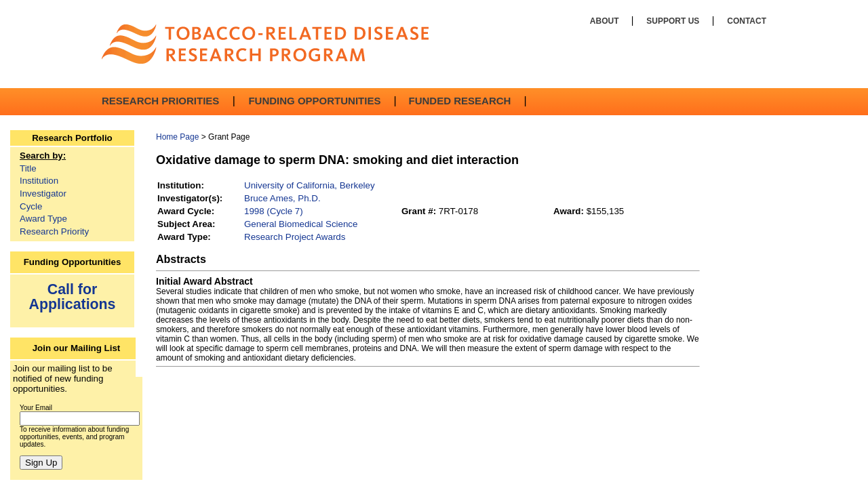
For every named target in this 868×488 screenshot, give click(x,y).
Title (28, 168)
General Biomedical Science (301, 224)
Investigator (43, 194)
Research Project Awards (295, 237)
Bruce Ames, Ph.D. (282, 198)
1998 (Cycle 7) (274, 211)
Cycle (31, 206)
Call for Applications (73, 297)
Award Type (43, 219)
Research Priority (54, 231)
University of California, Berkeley (310, 185)
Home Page (177, 137)
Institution (39, 181)
